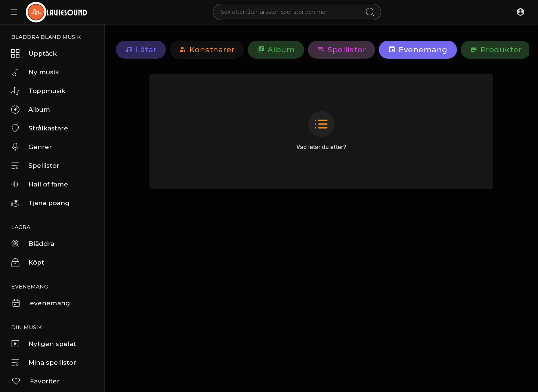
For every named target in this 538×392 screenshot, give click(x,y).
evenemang (41, 303)
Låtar (141, 50)
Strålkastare (40, 128)
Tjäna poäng (40, 203)
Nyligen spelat (44, 344)
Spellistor (35, 166)
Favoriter (35, 381)
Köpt (28, 262)
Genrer (32, 147)
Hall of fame (40, 184)
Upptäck (34, 53)
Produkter (496, 50)
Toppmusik (38, 91)
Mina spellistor (44, 362)
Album (31, 109)
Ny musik (35, 72)
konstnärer (207, 50)
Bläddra (33, 244)
